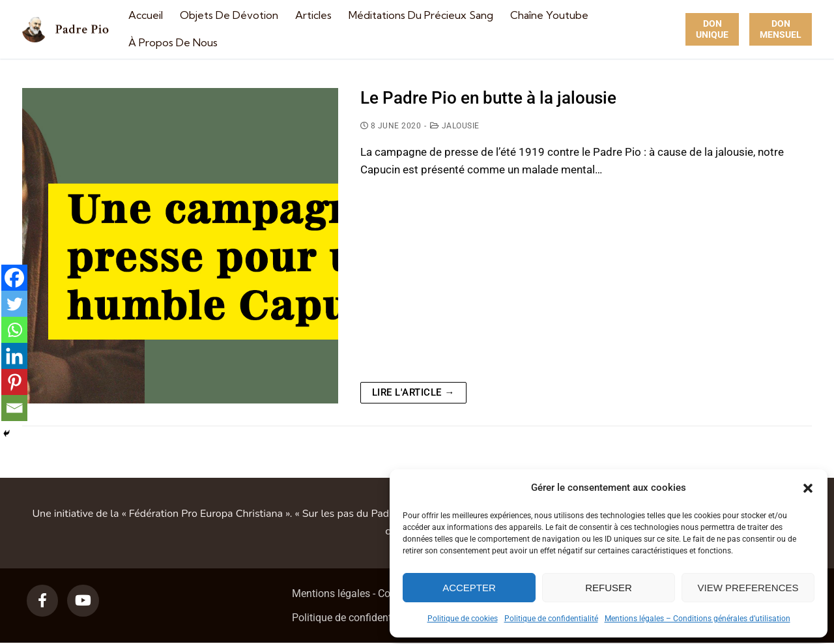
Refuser (609, 588)
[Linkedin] (14, 356)
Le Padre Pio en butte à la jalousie (488, 98)
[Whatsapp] (14, 330)
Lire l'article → (413, 392)
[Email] (14, 408)
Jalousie (455, 126)
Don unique (712, 29)
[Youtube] (83, 600)
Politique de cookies (463, 619)
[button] (808, 488)
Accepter (469, 588)
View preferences (748, 588)
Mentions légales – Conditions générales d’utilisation (697, 619)
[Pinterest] (14, 382)
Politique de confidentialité (551, 619)
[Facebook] (14, 278)
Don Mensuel (781, 29)
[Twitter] (14, 304)
